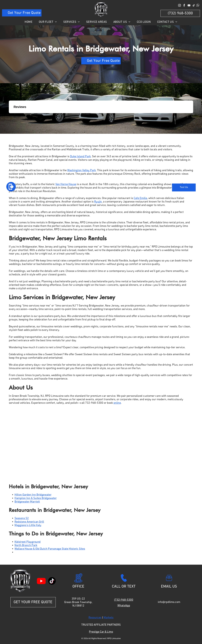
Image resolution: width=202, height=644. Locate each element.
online (117, 403)
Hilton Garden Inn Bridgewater (33, 495)
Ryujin (98, 202)
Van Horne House (66, 184)
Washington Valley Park (82, 170)
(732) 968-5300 (124, 600)
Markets (108, 618)
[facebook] (184, 6)
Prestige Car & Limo (101, 632)
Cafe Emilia (140, 198)
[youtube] (189, 6)
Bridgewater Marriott (27, 502)
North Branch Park (26, 545)
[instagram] (180, 6)
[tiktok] (194, 6)
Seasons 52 (22, 518)
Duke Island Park (80, 156)
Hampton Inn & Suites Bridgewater (36, 498)
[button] (9, 116)
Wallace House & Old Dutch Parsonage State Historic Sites (50, 549)
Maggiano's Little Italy (28, 525)
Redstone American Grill (29, 522)
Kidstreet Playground (28, 542)
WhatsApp (124, 606)
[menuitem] (28, 22)
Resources (95, 618)
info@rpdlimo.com (169, 602)
